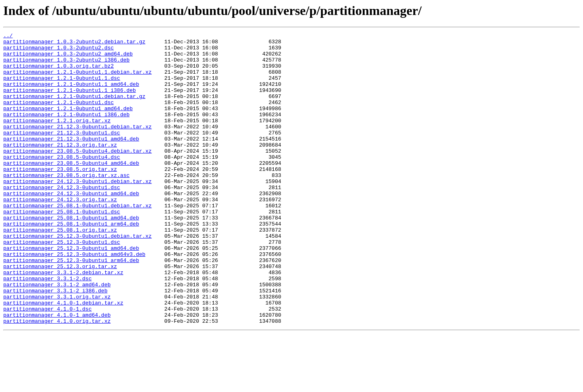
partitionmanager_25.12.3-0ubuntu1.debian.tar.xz (78, 277)
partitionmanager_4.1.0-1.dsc (47, 364)
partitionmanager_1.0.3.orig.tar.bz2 (59, 73)
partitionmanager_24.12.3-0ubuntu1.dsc (62, 219)
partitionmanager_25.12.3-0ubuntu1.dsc (62, 284)
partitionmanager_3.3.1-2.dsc (47, 328)
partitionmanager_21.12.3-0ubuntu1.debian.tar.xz (78, 146)
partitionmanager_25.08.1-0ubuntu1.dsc (62, 248)
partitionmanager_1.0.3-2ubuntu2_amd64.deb (68, 58)
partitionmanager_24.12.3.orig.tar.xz (60, 233)
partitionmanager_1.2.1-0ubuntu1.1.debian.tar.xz (78, 80)
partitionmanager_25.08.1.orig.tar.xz (60, 270)
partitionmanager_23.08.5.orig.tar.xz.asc (66, 204)
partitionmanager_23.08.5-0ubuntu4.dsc (62, 182)
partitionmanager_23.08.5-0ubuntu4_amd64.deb (71, 190)
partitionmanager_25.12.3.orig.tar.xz (60, 313)
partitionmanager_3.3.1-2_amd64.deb (57, 335)
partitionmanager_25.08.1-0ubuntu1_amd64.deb (71, 255)
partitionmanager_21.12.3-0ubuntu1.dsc (62, 153)
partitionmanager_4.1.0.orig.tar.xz (57, 379)
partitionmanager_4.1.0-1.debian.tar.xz (63, 357)
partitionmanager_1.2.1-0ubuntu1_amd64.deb (68, 124)
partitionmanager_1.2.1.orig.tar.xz (57, 138)
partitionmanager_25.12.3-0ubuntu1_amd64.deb (71, 292)
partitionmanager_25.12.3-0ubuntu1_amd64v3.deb (74, 299)
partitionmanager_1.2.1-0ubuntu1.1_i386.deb (70, 102)
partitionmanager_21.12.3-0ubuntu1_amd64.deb (71, 160)
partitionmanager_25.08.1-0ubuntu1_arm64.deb (71, 262)
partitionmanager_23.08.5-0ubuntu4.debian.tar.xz (78, 175)
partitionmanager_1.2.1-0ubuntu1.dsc (59, 117)
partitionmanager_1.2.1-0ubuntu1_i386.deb (66, 131)
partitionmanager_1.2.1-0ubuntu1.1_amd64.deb (71, 95)
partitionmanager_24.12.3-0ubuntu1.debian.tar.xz (78, 211)
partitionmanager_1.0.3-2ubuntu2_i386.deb (66, 66)
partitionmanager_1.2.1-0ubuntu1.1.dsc (62, 87)
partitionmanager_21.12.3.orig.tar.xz (60, 168)
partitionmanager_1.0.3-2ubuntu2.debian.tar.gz (74, 44)
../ (8, 36)
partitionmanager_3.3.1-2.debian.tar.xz (63, 321)
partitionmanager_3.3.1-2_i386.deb (55, 343)
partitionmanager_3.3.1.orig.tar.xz (57, 350)
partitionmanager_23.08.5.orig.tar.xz (60, 197)
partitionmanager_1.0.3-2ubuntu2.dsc (59, 51)
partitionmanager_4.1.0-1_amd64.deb (57, 372)
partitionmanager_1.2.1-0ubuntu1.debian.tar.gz (74, 109)
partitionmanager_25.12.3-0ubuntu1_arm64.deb (71, 306)
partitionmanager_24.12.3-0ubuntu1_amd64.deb (71, 226)
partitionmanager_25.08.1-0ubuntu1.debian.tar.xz (78, 241)
